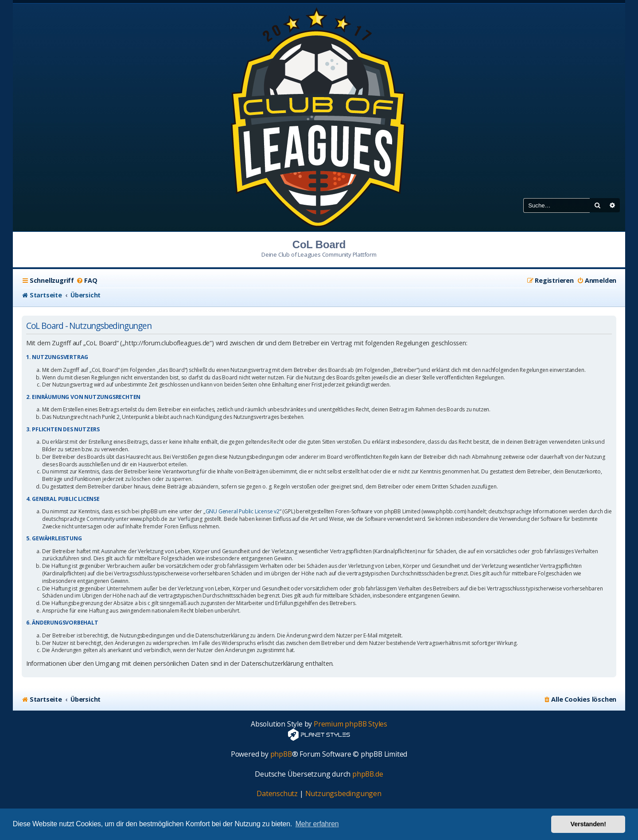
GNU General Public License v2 (243, 512)
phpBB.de (368, 774)
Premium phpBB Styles (350, 724)
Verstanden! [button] (588, 824)
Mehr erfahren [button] (317, 824)
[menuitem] (87, 281)
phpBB (281, 754)
